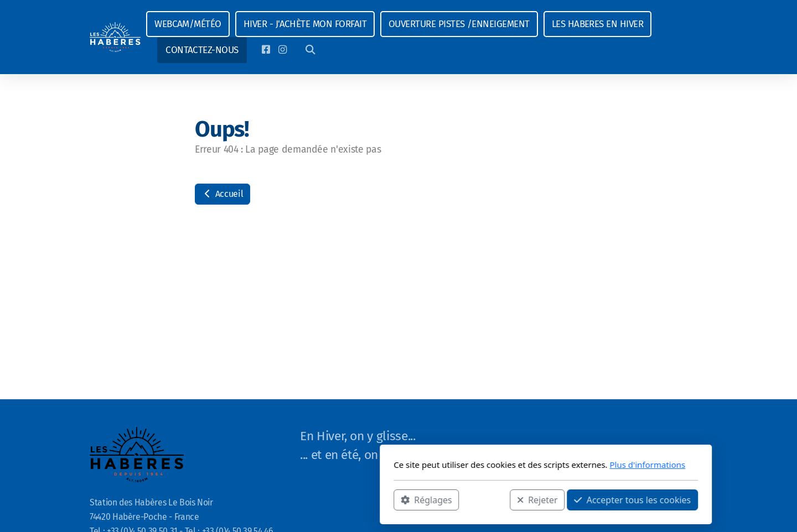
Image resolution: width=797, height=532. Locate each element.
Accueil (222, 194)
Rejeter (390, 499)
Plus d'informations (500, 465)
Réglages (279, 499)
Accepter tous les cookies (485, 499)
